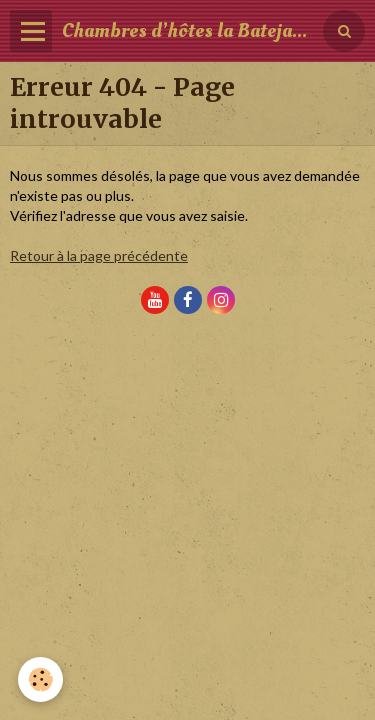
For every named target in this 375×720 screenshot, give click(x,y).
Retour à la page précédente (99, 255)
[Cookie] (40, 679)
